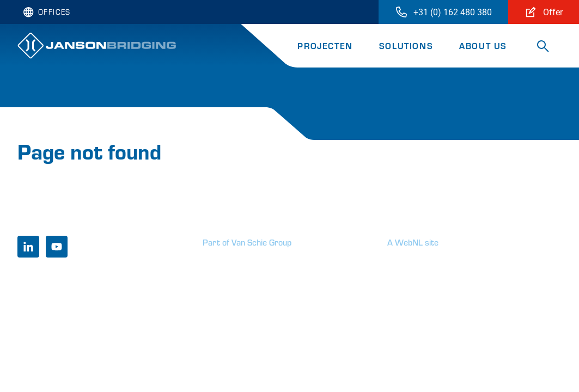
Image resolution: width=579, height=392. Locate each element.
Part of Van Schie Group (247, 242)
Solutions (406, 45)
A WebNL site (413, 242)
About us (483, 45)
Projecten (325, 45)
